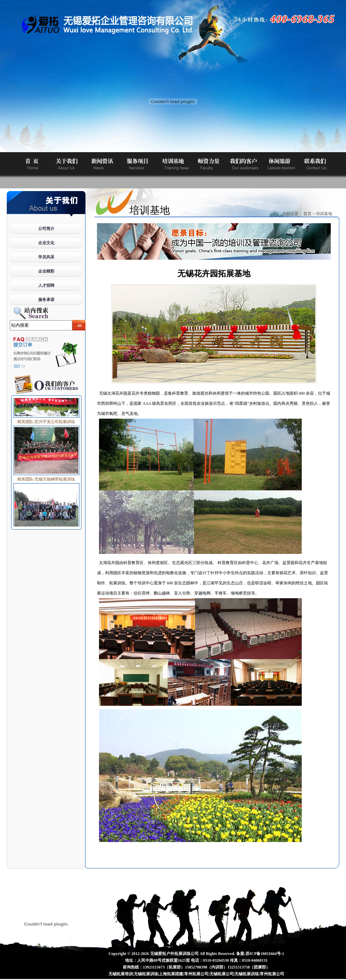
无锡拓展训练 (146, 974)
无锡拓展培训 (121, 974)
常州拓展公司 (196, 974)
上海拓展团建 (171, 974)
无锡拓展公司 (222, 974)
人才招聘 (46, 285)
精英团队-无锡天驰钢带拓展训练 (46, 477)
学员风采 (46, 257)
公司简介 (46, 229)
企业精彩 (46, 271)
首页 (307, 214)
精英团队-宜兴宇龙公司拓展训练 (46, 420)
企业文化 (46, 243)
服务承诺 (46, 300)
